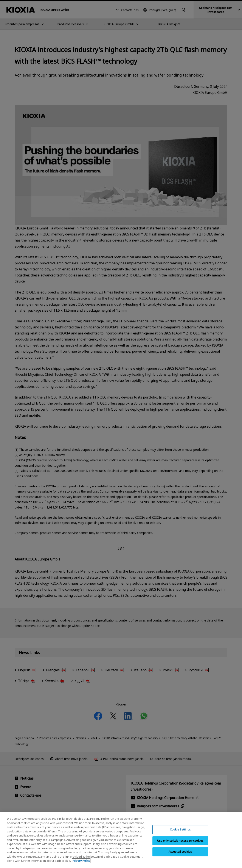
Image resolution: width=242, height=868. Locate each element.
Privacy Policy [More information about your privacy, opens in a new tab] (81, 863)
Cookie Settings (180, 832)
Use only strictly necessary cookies (180, 843)
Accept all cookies (180, 854)
